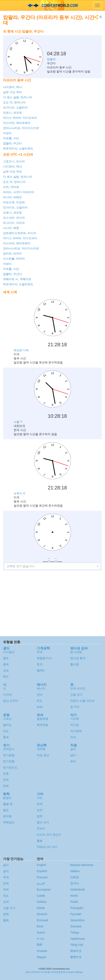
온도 (40, 701)
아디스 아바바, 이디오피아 (20, 118)
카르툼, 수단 (11, 138)
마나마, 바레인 (12, 197)
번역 (40, 804)
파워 (40, 707)
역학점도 (9, 822)
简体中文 (76, 951)
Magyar (42, 957)
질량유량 (42, 719)
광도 (6, 658)
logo (52, 5)
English (41, 865)
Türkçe (75, 932)
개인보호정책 (58, 972)
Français (42, 877)
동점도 (7, 798)
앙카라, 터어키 (12, 253)
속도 (6, 731)
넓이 (73, 755)
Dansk (41, 908)
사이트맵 (45, 972)
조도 (6, 670)
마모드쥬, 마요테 (14, 202)
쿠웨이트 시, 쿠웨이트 (17, 279)
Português (77, 908)
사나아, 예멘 (11, 228)
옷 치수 (75, 707)
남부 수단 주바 (12, 92)
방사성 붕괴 (78, 658)
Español (42, 871)
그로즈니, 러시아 (14, 161)
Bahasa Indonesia (82, 865)
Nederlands (78, 889)
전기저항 (9, 761)
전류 (6, 774)
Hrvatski (42, 951)
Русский (76, 914)
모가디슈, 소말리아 (15, 108)
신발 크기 (76, 695)
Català (41, 896)
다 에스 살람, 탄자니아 (18, 97)
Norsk (74, 896)
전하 (6, 786)
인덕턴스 (9, 749)
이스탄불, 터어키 (14, 259)
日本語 (75, 877)
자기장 (75, 725)
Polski (74, 902)
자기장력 (76, 731)
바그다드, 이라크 (14, 223)
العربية (41, 883)
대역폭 (41, 749)
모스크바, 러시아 (14, 218)
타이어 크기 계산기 (49, 835)
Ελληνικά (42, 920)
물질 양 (8, 804)
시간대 (7, 695)
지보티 (7, 133)
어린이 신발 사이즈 (83, 701)
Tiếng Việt (77, 945)
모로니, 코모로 (12, 113)
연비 (40, 695)
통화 (40, 841)
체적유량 (42, 725)
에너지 (41, 688)
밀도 (6, 810)
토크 (40, 664)
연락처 (35, 972)
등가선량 (76, 652)
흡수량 (75, 664)
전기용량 (9, 755)
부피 (73, 761)
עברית (41, 939)
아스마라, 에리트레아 (17, 123)
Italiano (75, 871)
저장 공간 (43, 755)
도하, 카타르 (11, 187)
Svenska (76, 926)
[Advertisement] (76, 38)
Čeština (42, 902)
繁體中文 (76, 957)
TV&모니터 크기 (47, 847)
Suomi (41, 932)
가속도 (7, 719)
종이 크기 (43, 822)
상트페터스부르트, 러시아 (20, 233)
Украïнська (77, 939)
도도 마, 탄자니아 (14, 102)
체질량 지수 (44, 658)
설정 (28, 972)
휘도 (6, 677)
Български (44, 889)
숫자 (40, 810)
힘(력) (41, 670)
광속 (6, 664)
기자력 (75, 719)
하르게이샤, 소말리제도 (18, 148)
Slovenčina (77, 920)
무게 (40, 652)
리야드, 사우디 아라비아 (19, 192)
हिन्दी (39, 945)
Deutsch (42, 914)
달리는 (7, 725)
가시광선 (9, 652)
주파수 (41, 828)
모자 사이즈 (78, 688)
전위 (6, 780)
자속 (73, 737)
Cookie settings (75, 972)
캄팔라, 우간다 (12, 143)
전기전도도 (10, 767)
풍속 (6, 737)
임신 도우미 (11, 701)
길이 (73, 749)
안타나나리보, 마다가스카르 (21, 128)
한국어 (75, 883)
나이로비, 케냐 (12, 87)
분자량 (7, 816)
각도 (40, 798)
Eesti (40, 926)
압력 (40, 816)
